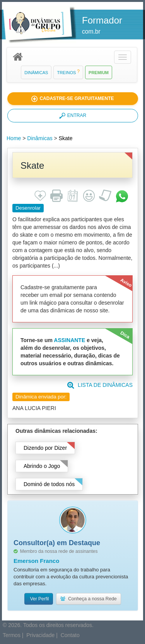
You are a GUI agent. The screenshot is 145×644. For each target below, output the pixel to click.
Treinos (68, 73)
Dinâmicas (36, 73)
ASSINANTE (69, 340)
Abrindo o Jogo (42, 466)
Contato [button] (70, 635)
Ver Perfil (39, 599)
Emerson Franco (36, 561)
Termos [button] (12, 635)
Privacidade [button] (40, 635)
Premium (99, 73)
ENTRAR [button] (73, 116)
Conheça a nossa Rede (88, 599)
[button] (123, 57)
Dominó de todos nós (49, 484)
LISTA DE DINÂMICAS (100, 385)
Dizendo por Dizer (45, 448)
